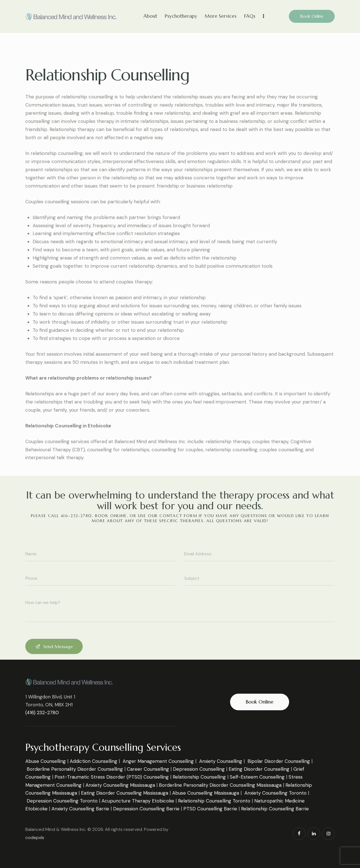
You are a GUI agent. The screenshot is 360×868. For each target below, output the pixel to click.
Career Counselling (148, 769)
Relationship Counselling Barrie (275, 809)
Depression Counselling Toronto (62, 801)
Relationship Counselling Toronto (214, 801)
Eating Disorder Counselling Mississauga (125, 793)
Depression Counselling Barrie (146, 809)
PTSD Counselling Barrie (210, 809)
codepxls (35, 837)
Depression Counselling (199, 769)
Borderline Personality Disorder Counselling (75, 769)
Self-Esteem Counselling (257, 777)
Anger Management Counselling (158, 761)
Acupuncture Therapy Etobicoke (138, 801)
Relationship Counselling (199, 777)
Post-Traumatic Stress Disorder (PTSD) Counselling (112, 777)
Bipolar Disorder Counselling (279, 761)
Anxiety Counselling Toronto (275, 793)
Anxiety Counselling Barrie (80, 809)
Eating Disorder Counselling (259, 769)
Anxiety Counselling (221, 761)
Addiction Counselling (94, 761)
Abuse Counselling (46, 761)
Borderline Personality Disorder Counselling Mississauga (220, 785)
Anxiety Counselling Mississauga (120, 785)
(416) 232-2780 (42, 713)
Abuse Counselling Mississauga (206, 793)
